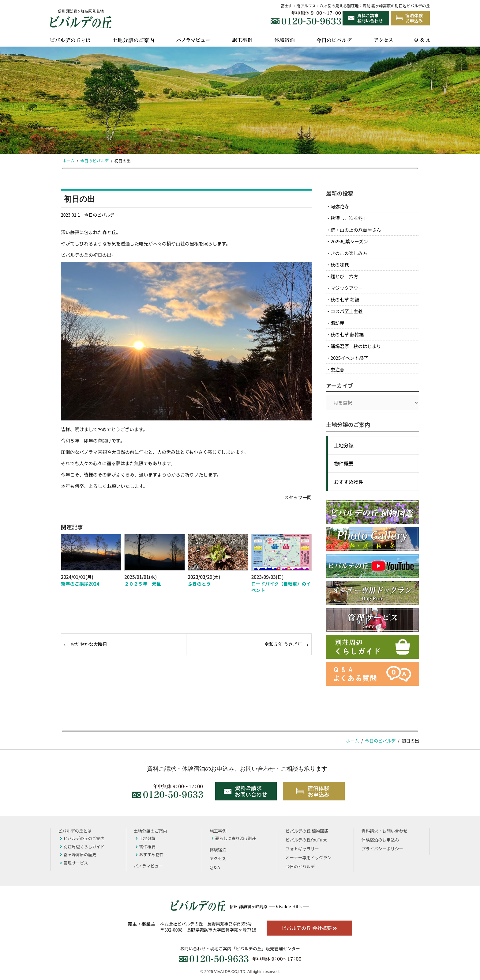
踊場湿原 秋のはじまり (356, 346)
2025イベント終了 (349, 358)
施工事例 (218, 831)
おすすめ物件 (349, 482)
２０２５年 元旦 (143, 584)
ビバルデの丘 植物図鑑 (307, 831)
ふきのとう (199, 584)
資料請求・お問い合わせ (384, 831)
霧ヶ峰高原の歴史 (78, 854)
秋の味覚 (340, 265)
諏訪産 (337, 323)
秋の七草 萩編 (345, 300)
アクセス (218, 858)
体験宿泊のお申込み (380, 840)
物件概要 (344, 463)
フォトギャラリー (302, 849)
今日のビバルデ (99, 215)
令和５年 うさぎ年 (283, 644)
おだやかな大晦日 (89, 644)
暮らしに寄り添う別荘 (234, 838)
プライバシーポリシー (382, 849)
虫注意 (337, 369)
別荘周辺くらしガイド (82, 846)
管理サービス (74, 863)
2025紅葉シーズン (349, 241)
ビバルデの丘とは (75, 831)
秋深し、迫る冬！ (349, 218)
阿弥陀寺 (340, 206)
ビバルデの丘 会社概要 (309, 928)
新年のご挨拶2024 (80, 584)
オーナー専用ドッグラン (309, 857)
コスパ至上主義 (347, 311)
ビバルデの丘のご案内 (82, 838)
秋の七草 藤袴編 (347, 334)
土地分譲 (344, 445)
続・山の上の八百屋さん (356, 230)
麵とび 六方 (344, 276)
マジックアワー (347, 288)
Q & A (215, 867)
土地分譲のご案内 (150, 831)
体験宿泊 (218, 849)
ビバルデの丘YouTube (306, 840)
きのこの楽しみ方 (349, 253)
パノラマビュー (148, 866)
